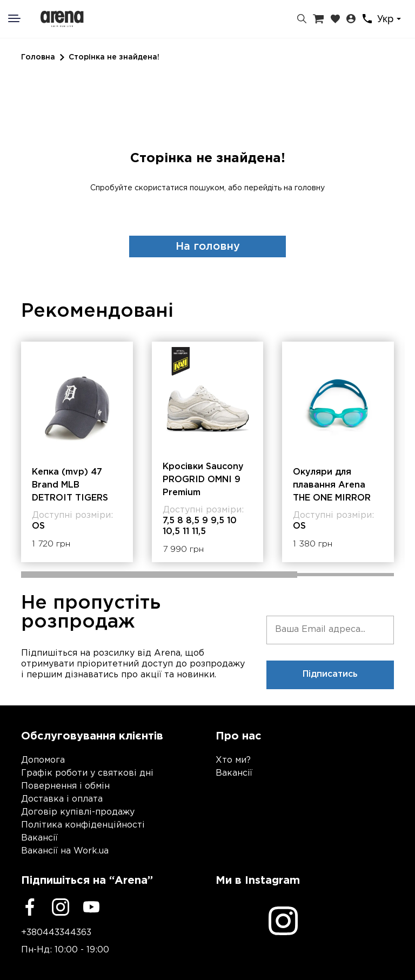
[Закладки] (335, 19)
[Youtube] (91, 907)
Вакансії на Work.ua (65, 851)
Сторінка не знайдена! (114, 57)
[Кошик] (318, 19)
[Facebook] (30, 907)
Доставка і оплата (62, 799)
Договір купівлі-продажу (78, 812)
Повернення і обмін (65, 786)
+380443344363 (56, 933)
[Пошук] (302, 19)
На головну (208, 246)
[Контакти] (367, 19)
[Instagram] (61, 907)
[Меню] (21, 18)
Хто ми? (233, 760)
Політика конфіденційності (83, 825)
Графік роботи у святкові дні (87, 773)
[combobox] (391, 19)
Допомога (43, 760)
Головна (38, 57)
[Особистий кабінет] (351, 19)
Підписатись (330, 674)
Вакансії (39, 838)
